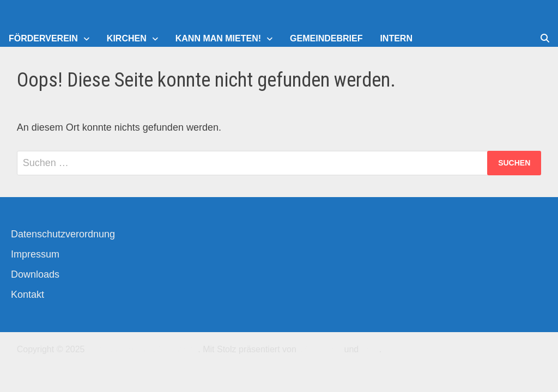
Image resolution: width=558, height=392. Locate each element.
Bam (370, 349)
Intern (396, 38)
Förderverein (43, 38)
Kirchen (127, 38)
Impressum (35, 254)
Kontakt (28, 295)
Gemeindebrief (326, 38)
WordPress (320, 349)
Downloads (35, 274)
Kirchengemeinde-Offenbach (142, 349)
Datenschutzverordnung (63, 234)
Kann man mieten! (218, 38)
